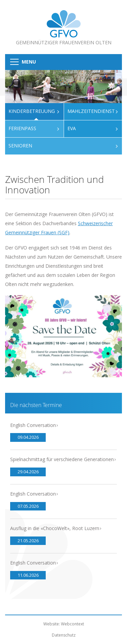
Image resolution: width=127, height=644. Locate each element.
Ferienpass (22, 128)
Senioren (20, 146)
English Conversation (33, 425)
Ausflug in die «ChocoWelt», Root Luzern (55, 528)
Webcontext (72, 624)
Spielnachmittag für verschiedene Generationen (62, 459)
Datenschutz (64, 635)
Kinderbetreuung (32, 111)
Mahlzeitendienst (91, 111)
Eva (72, 128)
